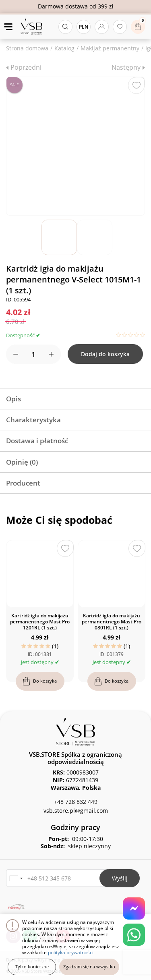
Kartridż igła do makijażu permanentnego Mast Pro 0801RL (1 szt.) (112, 622)
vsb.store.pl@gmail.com (76, 811)
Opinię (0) (22, 462)
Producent (23, 483)
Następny (126, 67)
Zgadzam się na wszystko (89, 967)
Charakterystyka (33, 420)
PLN (84, 27)
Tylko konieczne (32, 967)
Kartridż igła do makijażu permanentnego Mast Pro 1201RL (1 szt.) (40, 622)
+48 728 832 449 (76, 802)
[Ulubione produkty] (120, 27)
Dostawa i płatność (37, 441)
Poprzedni (26, 67)
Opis (13, 399)
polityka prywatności (71, 952)
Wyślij (120, 878)
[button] (16, 878)
